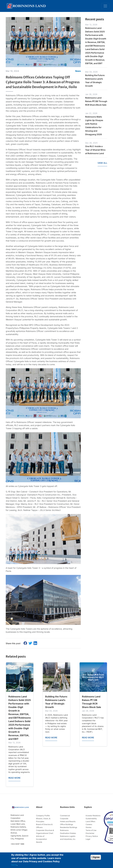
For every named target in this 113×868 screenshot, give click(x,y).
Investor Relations (93, 816)
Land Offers (90, 821)
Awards (39, 842)
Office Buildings (67, 824)
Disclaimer (90, 833)
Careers (89, 824)
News (78, 71)
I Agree (96, 857)
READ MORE (14, 778)
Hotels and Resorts (68, 821)
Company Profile (43, 816)
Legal (88, 839)
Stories (89, 827)
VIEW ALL (102, 163)
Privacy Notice (92, 836)
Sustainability (91, 819)
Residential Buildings (69, 827)
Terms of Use (91, 830)
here (14, 865)
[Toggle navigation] (105, 6)
